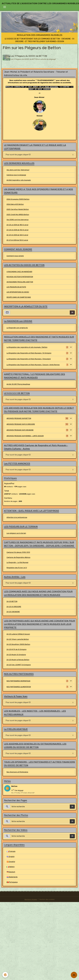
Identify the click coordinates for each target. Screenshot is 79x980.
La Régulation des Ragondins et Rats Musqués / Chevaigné (29, 359)
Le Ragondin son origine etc (17, 327)
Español (11, 861)
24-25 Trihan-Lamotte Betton (18, 639)
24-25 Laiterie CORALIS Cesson (18, 634)
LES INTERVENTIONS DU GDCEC (18, 292)
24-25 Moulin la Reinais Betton (18, 659)
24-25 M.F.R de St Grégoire (16, 649)
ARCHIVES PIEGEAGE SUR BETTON (19, 418)
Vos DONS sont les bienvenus (18, 219)
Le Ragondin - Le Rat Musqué (17, 562)
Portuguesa (12, 882)
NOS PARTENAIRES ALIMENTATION (19, 686)
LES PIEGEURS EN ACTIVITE (16, 287)
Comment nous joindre (15, 255)
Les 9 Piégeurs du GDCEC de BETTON (29, 56)
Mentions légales (31, 899)
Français (11, 851)
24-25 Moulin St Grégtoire (16, 654)
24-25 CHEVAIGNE (13, 611)
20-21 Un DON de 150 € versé (17, 240)
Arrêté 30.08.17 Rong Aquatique (18, 384)
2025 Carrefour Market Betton (18, 209)
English (11, 856)
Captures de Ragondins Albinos (18, 557)
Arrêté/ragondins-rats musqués (19, 180)
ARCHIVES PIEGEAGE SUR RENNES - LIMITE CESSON (25, 435)
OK (72, 312)
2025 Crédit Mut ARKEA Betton (18, 214)
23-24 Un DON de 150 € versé (18, 230)
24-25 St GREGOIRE (14, 606)
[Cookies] (5, 975)
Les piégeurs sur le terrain (16, 533)
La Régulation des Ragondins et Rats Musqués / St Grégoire (29, 353)
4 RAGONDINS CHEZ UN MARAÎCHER (19, 271)
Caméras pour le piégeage (16, 175)
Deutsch (11, 872)
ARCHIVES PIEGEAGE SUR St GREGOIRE (21, 424)
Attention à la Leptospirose (17, 517)
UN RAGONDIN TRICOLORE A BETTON (20, 282)
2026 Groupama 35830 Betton (18, 199)
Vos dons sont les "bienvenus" (18, 170)
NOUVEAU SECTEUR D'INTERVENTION (20, 276)
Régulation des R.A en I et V (17, 567)
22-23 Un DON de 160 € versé (17, 235)
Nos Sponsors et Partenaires (17, 772)
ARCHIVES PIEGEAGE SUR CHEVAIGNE (20, 430)
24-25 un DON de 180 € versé (17, 224)
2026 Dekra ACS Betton (15, 204)
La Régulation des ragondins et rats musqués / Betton (27, 347)
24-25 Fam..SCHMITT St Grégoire (19, 664)
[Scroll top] (74, 975)
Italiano (11, 866)
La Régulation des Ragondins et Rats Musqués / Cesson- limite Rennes (33, 364)
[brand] (40, 3)
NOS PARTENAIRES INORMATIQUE (18, 681)
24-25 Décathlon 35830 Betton (18, 644)
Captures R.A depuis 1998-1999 (18, 552)
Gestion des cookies (47, 899)
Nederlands (12, 877)
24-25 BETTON (12, 601)
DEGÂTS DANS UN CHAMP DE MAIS (19, 297)
